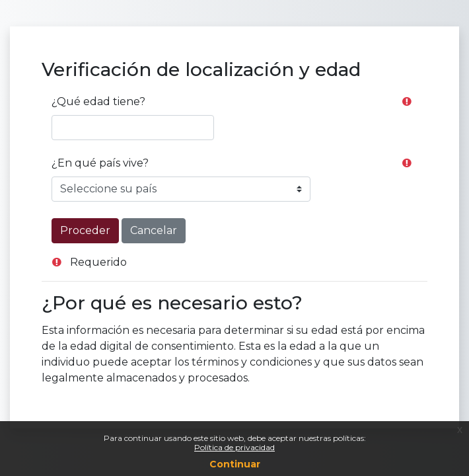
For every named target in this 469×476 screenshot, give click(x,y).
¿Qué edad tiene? (98, 101)
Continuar (235, 464)
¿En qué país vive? (100, 163)
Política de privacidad (234, 447)
